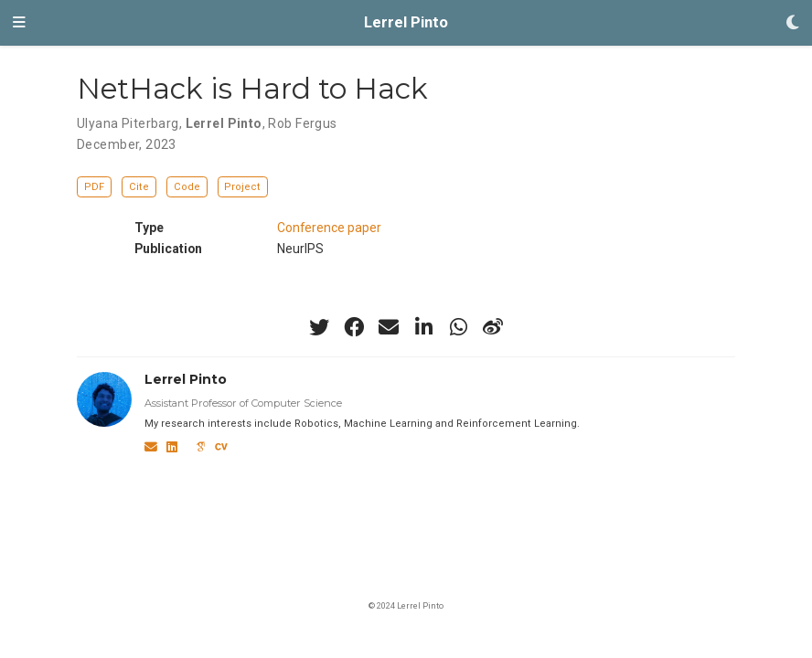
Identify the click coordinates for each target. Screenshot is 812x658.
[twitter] (319, 327)
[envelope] (389, 327)
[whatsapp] (458, 327)
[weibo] (493, 327)
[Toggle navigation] (19, 23)
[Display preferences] (793, 23)
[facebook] (354, 327)
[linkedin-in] (423, 327)
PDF (94, 187)
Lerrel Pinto (406, 22)
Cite (139, 187)
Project (242, 187)
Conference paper (329, 228)
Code (187, 187)
